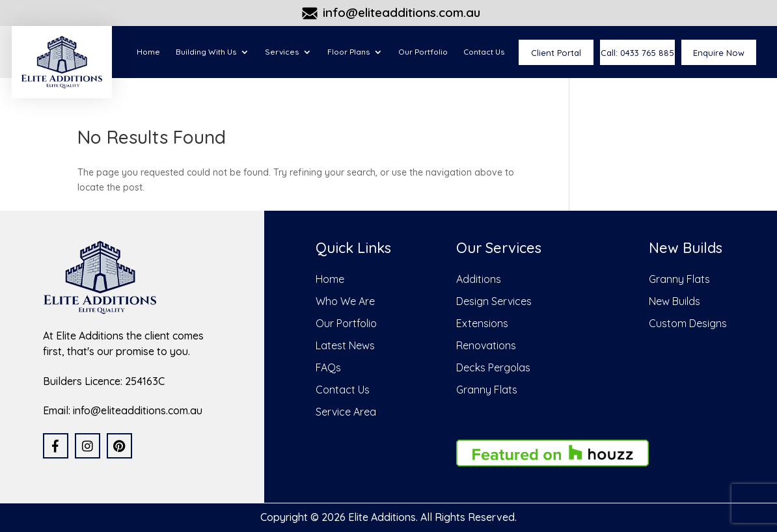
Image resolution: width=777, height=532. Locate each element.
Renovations (486, 345)
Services (282, 52)
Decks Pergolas (493, 367)
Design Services (494, 301)
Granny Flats (487, 390)
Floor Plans (348, 52)
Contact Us (484, 52)
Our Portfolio (423, 52)
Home (148, 52)
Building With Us (206, 52)
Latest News (345, 345)
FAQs (328, 367)
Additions (479, 279)
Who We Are (345, 301)
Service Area (346, 412)
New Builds (675, 301)
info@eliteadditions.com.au (402, 13)
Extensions (482, 323)
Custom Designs (688, 323)
